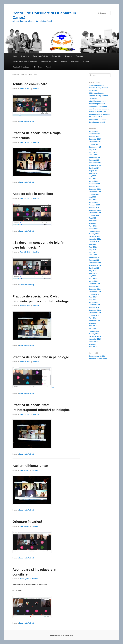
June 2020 (93, 273)
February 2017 (94, 331)
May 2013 (92, 344)
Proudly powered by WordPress (61, 635)
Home (15, 56)
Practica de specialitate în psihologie (41, 357)
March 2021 (93, 255)
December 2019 (95, 289)
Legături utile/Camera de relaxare (25, 61)
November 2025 (95, 142)
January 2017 (94, 334)
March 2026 (93, 131)
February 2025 (94, 157)
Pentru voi (80, 56)
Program (86, 61)
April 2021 (93, 252)
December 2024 (95, 163)
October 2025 (94, 144)
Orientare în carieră (27, 522)
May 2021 (92, 250)
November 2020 (95, 265)
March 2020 (93, 281)
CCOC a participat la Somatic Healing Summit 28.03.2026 (98, 88)
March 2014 (93, 342)
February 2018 (94, 321)
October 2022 (94, 215)
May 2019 (92, 300)
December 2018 (95, 310)
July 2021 (92, 244)
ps (33, 388)
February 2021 (94, 257)
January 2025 (94, 160)
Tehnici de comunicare (30, 84)
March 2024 (93, 181)
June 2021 (93, 247)
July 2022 (92, 218)
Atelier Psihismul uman (30, 466)
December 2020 (95, 263)
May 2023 (92, 197)
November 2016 (95, 339)
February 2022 (94, 231)
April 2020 (93, 278)
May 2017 (92, 323)
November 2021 (95, 239)
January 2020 (94, 286)
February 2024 (94, 184)
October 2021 (94, 242)
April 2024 (93, 178)
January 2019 (94, 307)
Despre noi (25, 56)
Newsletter (38, 67)
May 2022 (92, 223)
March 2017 (93, 328)
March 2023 (93, 202)
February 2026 (94, 134)
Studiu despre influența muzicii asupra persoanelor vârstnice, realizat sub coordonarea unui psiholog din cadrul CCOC (99, 112)
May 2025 (92, 150)
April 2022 (93, 226)
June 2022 (93, 221)
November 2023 (95, 192)
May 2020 (92, 276)
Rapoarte (69, 56)
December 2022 (95, 210)
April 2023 (93, 200)
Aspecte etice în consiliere (33, 194)
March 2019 (93, 302)
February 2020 (94, 284)
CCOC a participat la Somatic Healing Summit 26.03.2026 (98, 96)
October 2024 (94, 168)
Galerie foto (75, 61)
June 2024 (93, 173)
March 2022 (93, 229)
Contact (64, 61)
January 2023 (94, 208)
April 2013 (93, 347)
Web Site (36, 89)
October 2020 (94, 268)
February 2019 (94, 305)
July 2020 (92, 271)
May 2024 (92, 176)
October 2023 (94, 194)
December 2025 (95, 139)
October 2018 (94, 315)
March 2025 (93, 155)
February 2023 (94, 205)
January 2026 (94, 136)
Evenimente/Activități (41, 56)
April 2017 (93, 326)
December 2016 (95, 336)
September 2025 (95, 147)
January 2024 (94, 186)
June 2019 (93, 297)
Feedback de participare (22, 67)
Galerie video (57, 56)
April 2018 (93, 318)
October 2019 (94, 294)
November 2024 (95, 165)
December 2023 (95, 189)
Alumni (48, 67)
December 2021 (95, 236)
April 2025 (93, 152)
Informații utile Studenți (49, 61)
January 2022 (94, 234)
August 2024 (94, 171)
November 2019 (95, 292)
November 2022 (95, 213)
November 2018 (95, 313)
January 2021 (94, 260)
